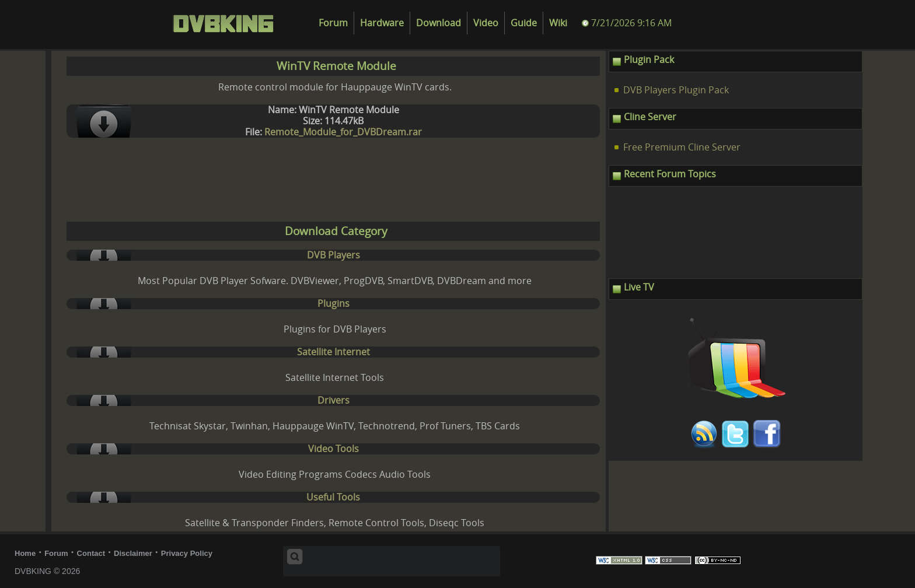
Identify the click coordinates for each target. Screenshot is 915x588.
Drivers (333, 400)
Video (486, 23)
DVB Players (333, 255)
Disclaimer (133, 553)
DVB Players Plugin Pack (676, 90)
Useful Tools (333, 497)
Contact (91, 553)
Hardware (382, 23)
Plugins (333, 304)
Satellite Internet (333, 352)
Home (25, 553)
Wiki (558, 23)
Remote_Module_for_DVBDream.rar (343, 132)
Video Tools (333, 449)
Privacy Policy (187, 553)
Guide (524, 23)
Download (439, 23)
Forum (333, 23)
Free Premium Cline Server (682, 147)
